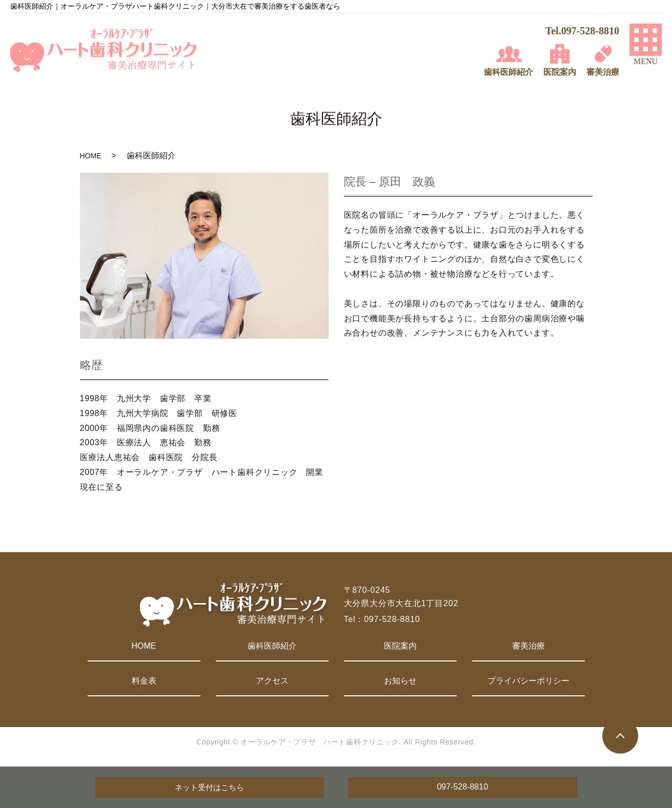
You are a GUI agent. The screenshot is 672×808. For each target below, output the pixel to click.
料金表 (144, 681)
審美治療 (528, 646)
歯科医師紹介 (272, 646)
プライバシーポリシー (528, 681)
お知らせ (400, 681)
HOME (91, 156)
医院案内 (400, 646)
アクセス (272, 681)
